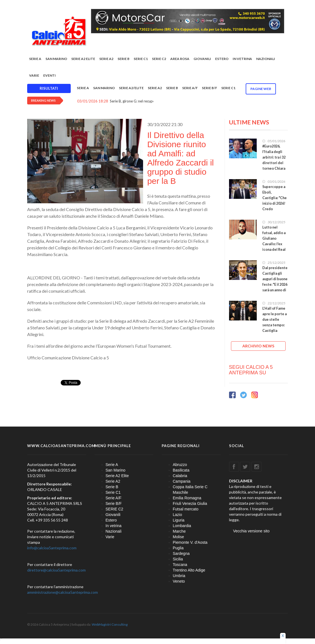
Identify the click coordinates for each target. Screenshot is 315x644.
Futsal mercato (186, 509)
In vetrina (242, 59)
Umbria (179, 576)
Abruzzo (180, 465)
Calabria (180, 476)
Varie (34, 75)
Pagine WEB (261, 89)
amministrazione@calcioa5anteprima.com (63, 592)
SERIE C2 (159, 59)
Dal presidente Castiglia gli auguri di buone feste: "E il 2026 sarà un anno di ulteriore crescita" (275, 285)
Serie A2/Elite (131, 88)
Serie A (35, 59)
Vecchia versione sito (252, 531)
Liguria (179, 520)
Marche (179, 531)
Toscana (180, 565)
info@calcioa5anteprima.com (52, 548)
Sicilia (178, 559)
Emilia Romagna (187, 498)
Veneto (179, 581)
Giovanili (202, 59)
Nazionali (266, 59)
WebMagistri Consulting (110, 624)
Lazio (177, 515)
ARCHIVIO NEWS (258, 346)
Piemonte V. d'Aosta (190, 542)
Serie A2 (106, 59)
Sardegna (181, 553)
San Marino (56, 59)
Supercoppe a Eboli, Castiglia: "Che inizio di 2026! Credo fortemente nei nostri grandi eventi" (275, 206)
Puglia (178, 548)
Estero (222, 59)
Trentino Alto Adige (189, 570)
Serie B (124, 59)
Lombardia (182, 526)
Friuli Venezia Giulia (190, 503)
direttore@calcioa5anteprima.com (56, 570)
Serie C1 (141, 59)
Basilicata (181, 470)
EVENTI (49, 75)
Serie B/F (209, 88)
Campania (182, 481)
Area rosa (180, 59)
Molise (178, 537)
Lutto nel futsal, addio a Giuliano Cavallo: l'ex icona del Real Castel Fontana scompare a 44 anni (275, 247)
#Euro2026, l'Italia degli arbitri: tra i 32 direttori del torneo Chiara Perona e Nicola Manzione (274, 166)
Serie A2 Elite (83, 59)
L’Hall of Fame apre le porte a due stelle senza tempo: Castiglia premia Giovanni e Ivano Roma (275, 328)
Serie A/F (190, 88)
